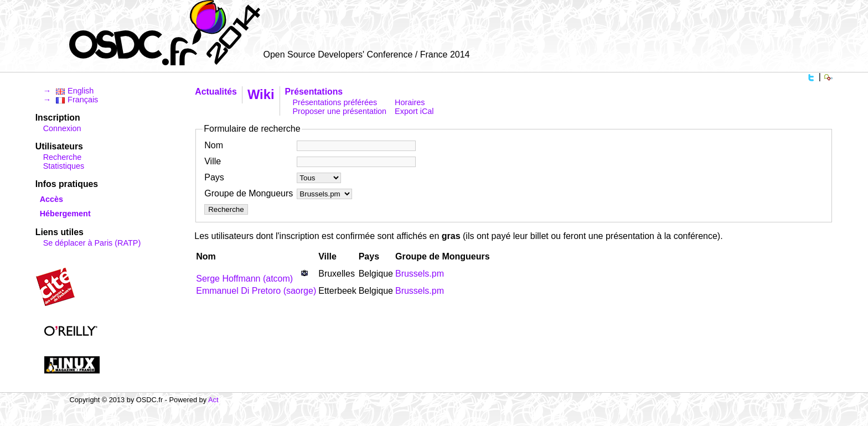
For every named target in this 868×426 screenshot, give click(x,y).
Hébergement (65, 214)
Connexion (62, 128)
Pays (214, 177)
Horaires (410, 102)
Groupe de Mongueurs (249, 193)
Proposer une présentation (340, 111)
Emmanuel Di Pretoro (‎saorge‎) (256, 291)
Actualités (216, 92)
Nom (214, 145)
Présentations (314, 92)
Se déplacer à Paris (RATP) (92, 243)
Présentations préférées (335, 102)
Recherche (63, 157)
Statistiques (64, 166)
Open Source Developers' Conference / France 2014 (366, 54)
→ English (69, 91)
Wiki (261, 94)
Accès (51, 199)
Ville (213, 161)
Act (213, 400)
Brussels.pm (420, 274)
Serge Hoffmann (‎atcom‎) (244, 279)
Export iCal (414, 111)
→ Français (71, 100)
